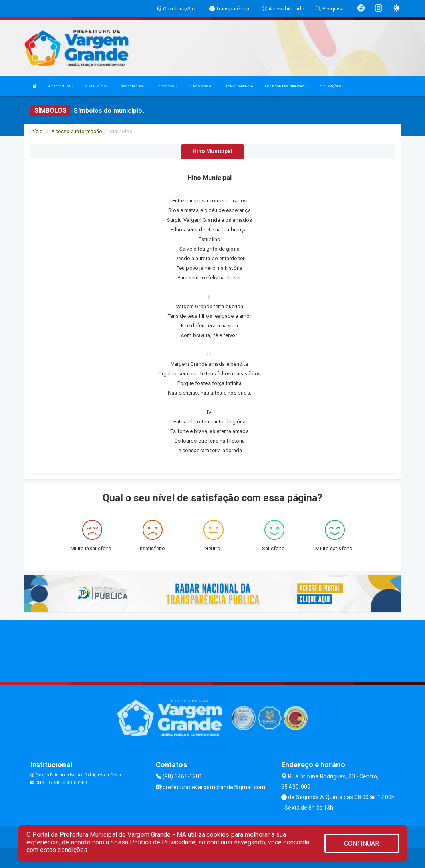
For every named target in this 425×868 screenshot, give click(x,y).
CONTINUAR (362, 843)
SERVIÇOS (168, 86)
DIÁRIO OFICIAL (201, 86)
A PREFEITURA (61, 86)
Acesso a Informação (77, 131)
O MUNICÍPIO (97, 86)
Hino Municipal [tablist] (212, 151)
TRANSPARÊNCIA (239, 86)
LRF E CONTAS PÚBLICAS (286, 86)
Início (37, 131)
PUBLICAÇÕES (332, 86)
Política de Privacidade (163, 842)
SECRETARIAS (133, 86)
